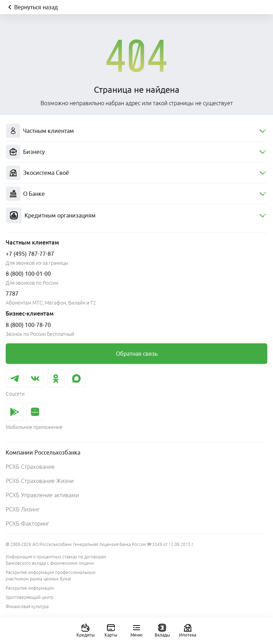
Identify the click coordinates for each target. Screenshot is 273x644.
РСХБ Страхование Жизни (40, 481)
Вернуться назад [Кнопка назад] (32, 7)
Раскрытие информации (30, 588)
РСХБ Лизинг (23, 509)
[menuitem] (136, 131)
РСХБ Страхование (30, 467)
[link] (136, 354)
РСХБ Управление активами (42, 495)
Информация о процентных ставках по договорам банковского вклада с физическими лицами (56, 560)
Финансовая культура (27, 607)
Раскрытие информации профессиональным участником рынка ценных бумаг (51, 576)
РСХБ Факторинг (27, 524)
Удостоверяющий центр (30, 597)
